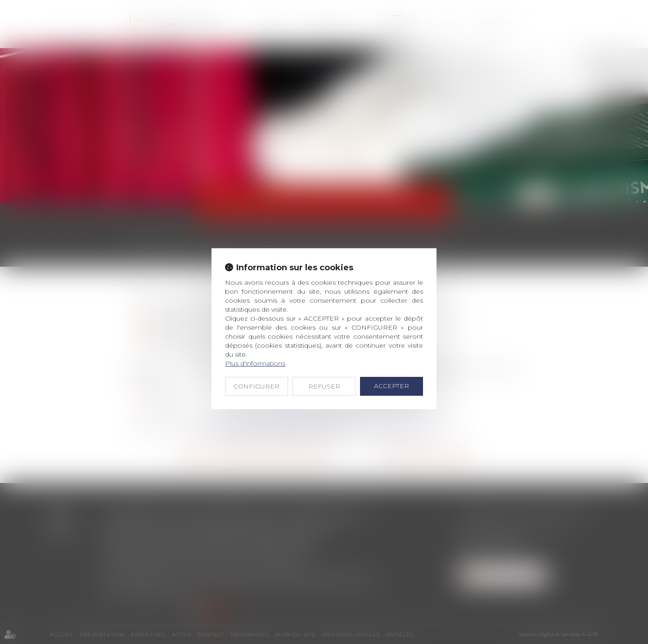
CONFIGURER (256, 386)
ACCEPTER (391, 386)
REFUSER (324, 386)
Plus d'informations (255, 363)
